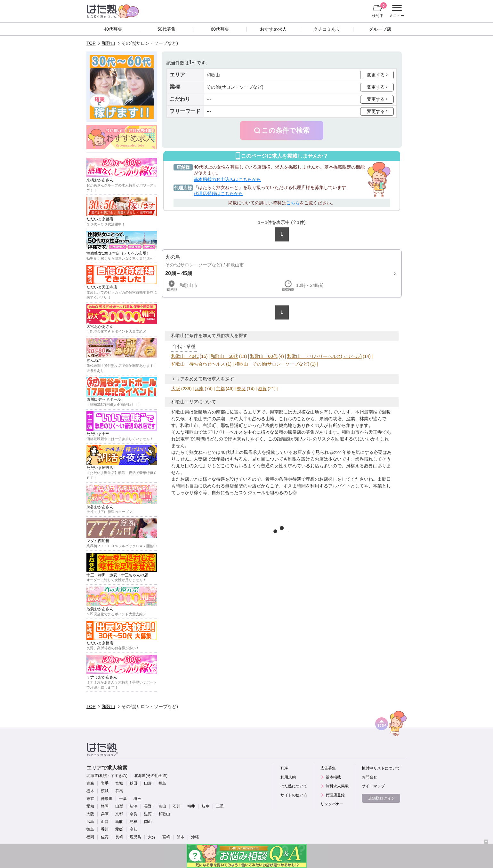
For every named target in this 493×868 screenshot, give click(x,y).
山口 (105, 822)
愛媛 (119, 829)
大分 (152, 837)
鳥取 (119, 822)
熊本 (181, 837)
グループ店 (380, 29)
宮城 (119, 783)
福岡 (90, 837)
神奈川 (107, 799)
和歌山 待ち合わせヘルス (198, 364)
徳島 (90, 829)
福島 (162, 783)
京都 (220, 389)
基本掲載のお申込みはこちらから (227, 179)
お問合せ (369, 777)
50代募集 (167, 29)
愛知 (90, 806)
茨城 (105, 791)
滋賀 (262, 389)
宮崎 (166, 837)
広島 (90, 822)
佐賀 (105, 837)
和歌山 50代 (224, 356)
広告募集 (328, 768)
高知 (133, 829)
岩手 (105, 783)
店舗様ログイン (382, 798)
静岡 (105, 806)
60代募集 (220, 29)
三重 (220, 806)
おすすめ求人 (273, 29)
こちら (293, 203)
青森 (90, 783)
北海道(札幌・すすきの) (107, 776)
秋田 (133, 783)
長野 (148, 806)
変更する (376, 75)
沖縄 (195, 837)
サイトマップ (373, 786)
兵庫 (199, 389)
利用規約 (288, 777)
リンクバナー (332, 804)
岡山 (148, 822)
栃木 (90, 791)
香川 (105, 829)
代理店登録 (335, 795)
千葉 (123, 799)
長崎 (119, 837)
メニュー (396, 11)
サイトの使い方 (294, 795)
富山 (162, 806)
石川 (177, 806)
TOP (91, 43)
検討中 (379, 10)
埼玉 (137, 799)
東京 (90, 799)
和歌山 (109, 43)
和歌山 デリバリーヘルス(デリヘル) (324, 356)
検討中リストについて (381, 768)
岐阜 (206, 806)
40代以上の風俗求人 (241, 452)
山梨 (119, 806)
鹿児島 (135, 837)
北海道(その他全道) (151, 776)
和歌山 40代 (185, 356)
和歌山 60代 (264, 356)
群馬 (119, 791)
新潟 (133, 806)
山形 (148, 783)
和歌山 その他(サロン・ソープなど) (272, 364)
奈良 (241, 389)
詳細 (282, 273)
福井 (191, 806)
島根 (133, 822)
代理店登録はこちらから (218, 193)
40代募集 (113, 29)
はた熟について (294, 786)
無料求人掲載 (337, 786)
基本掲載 (333, 777)
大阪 (176, 389)
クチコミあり (327, 29)
